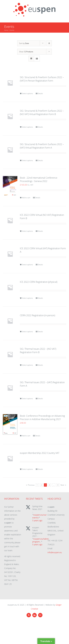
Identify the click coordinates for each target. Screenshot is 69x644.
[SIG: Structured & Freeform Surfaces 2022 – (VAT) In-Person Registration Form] (10, 83)
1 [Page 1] (37, 485)
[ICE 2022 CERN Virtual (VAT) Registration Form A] (10, 254)
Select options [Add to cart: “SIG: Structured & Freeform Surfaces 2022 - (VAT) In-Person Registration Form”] (27, 93)
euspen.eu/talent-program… (41, 540)
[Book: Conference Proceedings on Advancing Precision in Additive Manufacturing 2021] (10, 424)
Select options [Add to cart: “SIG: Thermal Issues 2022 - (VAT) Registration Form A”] (27, 399)
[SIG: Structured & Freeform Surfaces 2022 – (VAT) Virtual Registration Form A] (10, 150)
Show (26, 52)
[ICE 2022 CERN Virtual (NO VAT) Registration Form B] (10, 220)
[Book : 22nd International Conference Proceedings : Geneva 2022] (10, 186)
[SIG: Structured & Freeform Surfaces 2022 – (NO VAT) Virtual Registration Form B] (10, 116)
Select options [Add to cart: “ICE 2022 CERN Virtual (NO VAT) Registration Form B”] (27, 231)
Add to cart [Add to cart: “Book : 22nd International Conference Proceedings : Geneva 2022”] (26, 198)
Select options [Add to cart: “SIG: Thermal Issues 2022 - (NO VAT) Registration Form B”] (27, 365)
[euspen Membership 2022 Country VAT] (10, 459)
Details (40, 93)
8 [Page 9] (58, 485)
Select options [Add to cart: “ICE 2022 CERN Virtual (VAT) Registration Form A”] (27, 265)
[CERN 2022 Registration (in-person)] (10, 321)
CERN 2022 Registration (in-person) (37, 315)
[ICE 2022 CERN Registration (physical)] (10, 287)
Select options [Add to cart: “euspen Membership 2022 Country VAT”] (27, 469)
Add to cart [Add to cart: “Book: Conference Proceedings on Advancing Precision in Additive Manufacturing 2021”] (26, 436)
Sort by (24, 43)
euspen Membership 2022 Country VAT (40, 453)
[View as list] (37, 59)
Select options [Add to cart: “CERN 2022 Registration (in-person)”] (27, 332)
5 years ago (37, 520)
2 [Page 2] (41, 485)
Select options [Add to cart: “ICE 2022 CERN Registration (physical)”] (27, 298)
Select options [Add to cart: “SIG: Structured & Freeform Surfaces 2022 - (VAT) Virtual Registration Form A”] (27, 160)
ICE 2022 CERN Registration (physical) (39, 282)
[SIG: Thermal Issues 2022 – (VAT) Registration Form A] (10, 388)
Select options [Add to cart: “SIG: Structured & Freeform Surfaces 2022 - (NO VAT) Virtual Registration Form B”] (27, 127)
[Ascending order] (49, 43)
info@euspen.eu (55, 552)
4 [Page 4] (49, 485)
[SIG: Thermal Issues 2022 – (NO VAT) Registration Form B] (10, 354)
